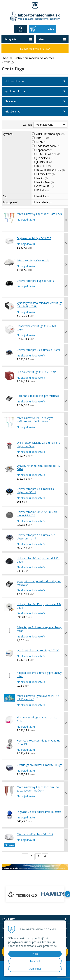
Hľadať (21, 31)
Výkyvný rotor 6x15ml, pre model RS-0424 (39, 467)
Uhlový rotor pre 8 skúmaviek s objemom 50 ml (35, 491)
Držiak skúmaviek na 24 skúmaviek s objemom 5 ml (38, 444)
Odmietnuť (35, 969)
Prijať (35, 954)
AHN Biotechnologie (51, 134)
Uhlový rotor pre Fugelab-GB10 (35, 281)
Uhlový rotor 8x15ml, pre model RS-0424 (38, 560)
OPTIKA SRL (45, 186)
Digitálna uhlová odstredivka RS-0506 (39, 812)
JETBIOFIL (44, 162)
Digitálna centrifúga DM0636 (34, 238)
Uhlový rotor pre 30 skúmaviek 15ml (38, 350)
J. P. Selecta (45, 158)
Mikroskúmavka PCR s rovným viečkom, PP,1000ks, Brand (35, 420)
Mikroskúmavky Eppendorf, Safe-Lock (39, 214)
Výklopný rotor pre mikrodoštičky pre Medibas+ (39, 583)
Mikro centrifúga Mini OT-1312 (35, 834)
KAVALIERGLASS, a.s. (50, 170)
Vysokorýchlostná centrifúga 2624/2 (38, 650)
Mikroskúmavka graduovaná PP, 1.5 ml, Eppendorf (38, 698)
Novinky (43, 196)
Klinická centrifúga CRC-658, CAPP (37, 372)
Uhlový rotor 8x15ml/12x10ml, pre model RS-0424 (37, 514)
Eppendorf (44, 150)
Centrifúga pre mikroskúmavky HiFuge (39, 765)
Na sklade (44, 202)
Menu (42, 39)
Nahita (42, 178)
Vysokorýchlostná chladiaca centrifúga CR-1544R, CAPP (40, 305)
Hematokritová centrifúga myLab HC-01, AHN (39, 742)
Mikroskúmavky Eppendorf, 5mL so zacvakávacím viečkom (38, 789)
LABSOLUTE (45, 174)
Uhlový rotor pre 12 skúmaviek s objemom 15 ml (36, 537)
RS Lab (43, 190)
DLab (41, 142)
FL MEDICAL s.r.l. (48, 154)
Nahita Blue (45, 182)
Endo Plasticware (48, 146)
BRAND (43, 138)
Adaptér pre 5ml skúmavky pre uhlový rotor (39, 629)
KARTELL (43, 166)
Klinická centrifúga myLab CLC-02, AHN (37, 719)
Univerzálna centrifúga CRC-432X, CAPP (37, 328)
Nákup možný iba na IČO (35, 49)
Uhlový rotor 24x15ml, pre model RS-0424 (39, 606)
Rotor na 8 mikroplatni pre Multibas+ (39, 396)
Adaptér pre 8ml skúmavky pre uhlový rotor (39, 674)
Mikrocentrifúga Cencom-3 (33, 260)
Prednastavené (44, 125)
